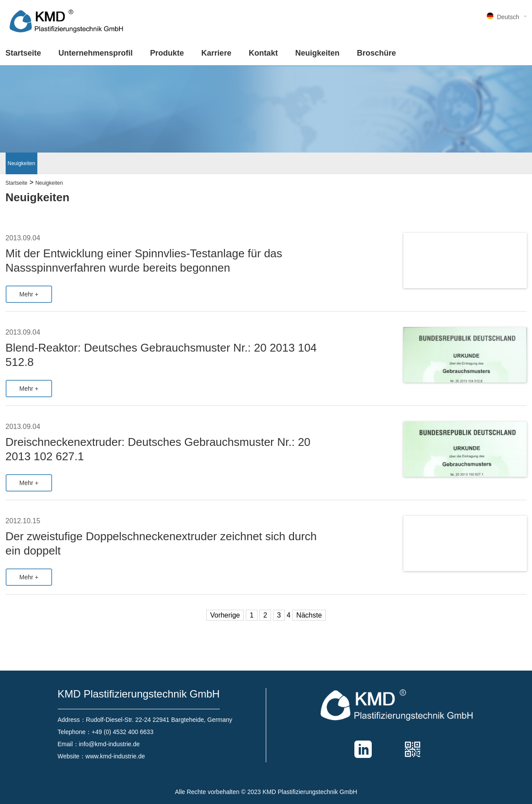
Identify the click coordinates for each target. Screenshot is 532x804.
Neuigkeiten (317, 53)
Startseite (23, 53)
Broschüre (377, 53)
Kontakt (263, 53)
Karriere (216, 53)
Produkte (167, 53)
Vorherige (225, 615)
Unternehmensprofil (96, 53)
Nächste (309, 615)
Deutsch (508, 17)
